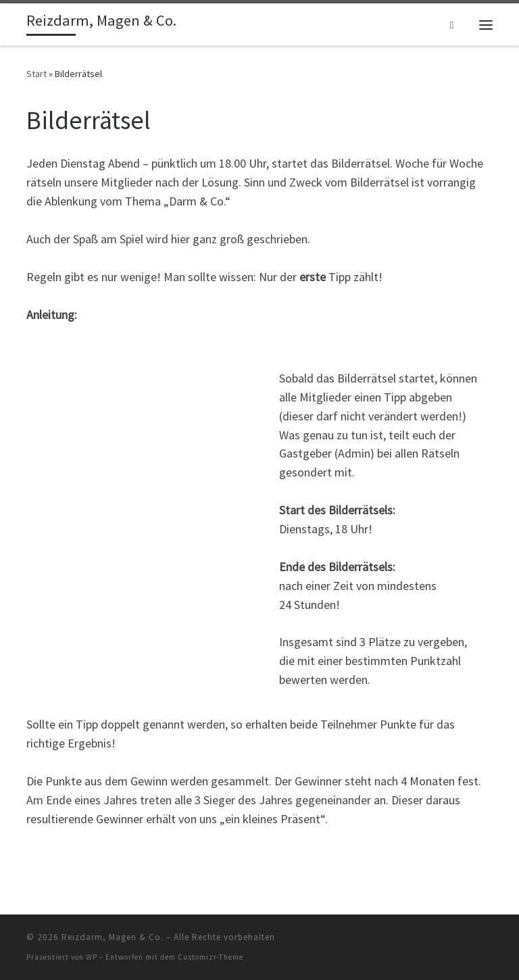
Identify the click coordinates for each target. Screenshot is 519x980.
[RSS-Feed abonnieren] (491, 941)
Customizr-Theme (211, 957)
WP (92, 957)
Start (36, 74)
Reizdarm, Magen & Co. (113, 937)
